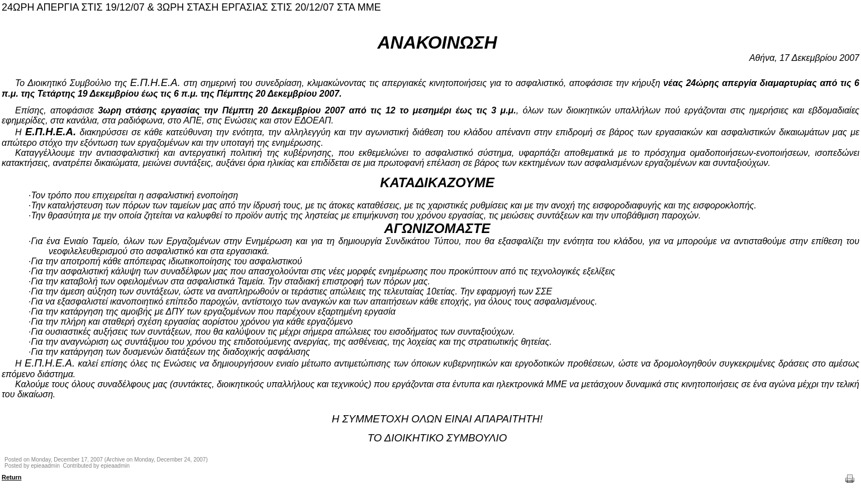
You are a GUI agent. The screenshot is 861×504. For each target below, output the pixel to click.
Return (11, 477)
